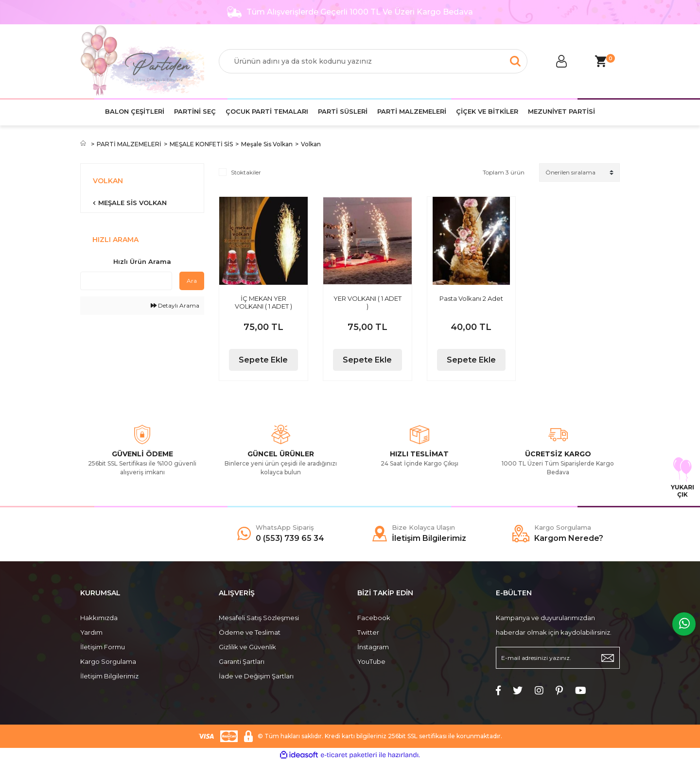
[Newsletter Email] (558, 658)
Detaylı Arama (175, 305)
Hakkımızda (99, 618)
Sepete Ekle (263, 360)
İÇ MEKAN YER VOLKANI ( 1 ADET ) (263, 302)
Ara (192, 281)
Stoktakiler (246, 172)
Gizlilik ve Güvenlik (247, 647)
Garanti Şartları (242, 661)
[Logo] (142, 61)
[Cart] (600, 61)
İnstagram (373, 647)
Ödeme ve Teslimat (250, 632)
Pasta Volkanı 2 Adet (471, 298)
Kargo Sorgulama (108, 661)
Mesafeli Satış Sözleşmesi (259, 618)
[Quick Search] (126, 281)
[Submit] (608, 658)
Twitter (368, 632)
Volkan (311, 144)
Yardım (91, 632)
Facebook (374, 618)
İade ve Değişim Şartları (256, 676)
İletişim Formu (103, 647)
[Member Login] (561, 61)
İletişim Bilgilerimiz (109, 676)
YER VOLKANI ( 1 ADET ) (367, 302)
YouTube (371, 661)
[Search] (373, 61)
